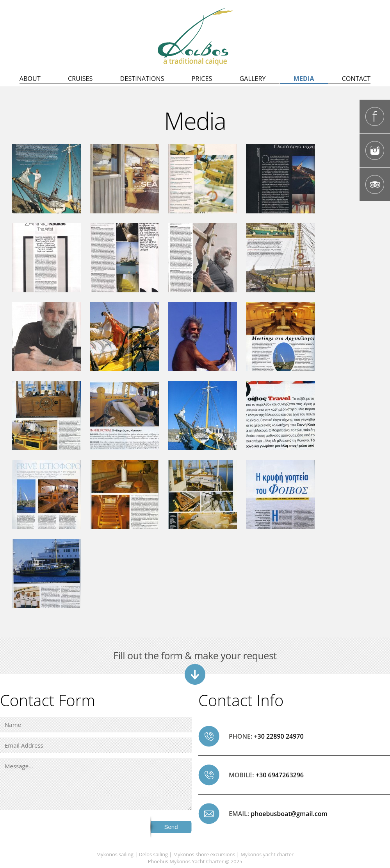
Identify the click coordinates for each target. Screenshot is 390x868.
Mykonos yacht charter (267, 854)
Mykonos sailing (115, 854)
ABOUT (30, 79)
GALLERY (252, 79)
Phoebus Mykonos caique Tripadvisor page (375, 184)
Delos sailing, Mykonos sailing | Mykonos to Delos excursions (195, 37)
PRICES (202, 79)
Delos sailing (154, 854)
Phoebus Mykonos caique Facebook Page (375, 116)
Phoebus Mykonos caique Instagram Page (375, 150)
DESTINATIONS (142, 79)
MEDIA (304, 79)
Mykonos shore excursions (204, 854)
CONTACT (356, 79)
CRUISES (80, 79)
